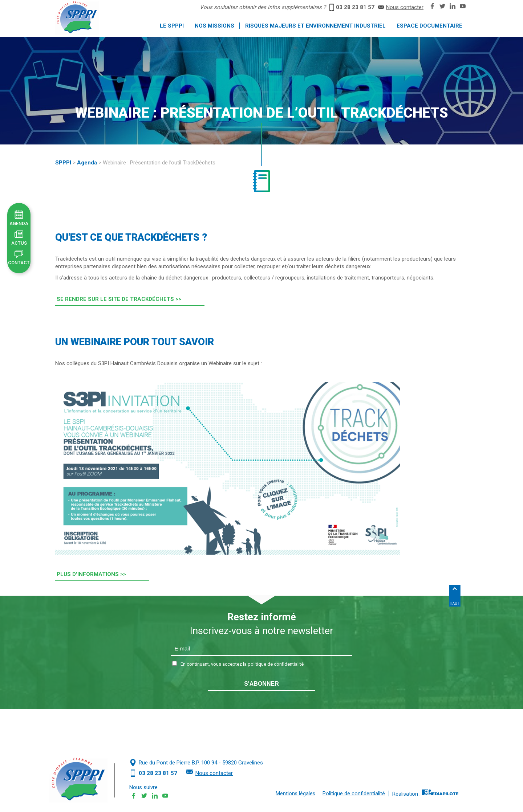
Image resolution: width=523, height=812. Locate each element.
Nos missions (214, 26)
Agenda (87, 163)
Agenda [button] (19, 223)
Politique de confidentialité (354, 794)
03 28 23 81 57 (355, 7)
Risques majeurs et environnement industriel (315, 26)
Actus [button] (19, 243)
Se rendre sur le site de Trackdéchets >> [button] (119, 299)
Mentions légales (295, 794)
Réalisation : (425, 793)
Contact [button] (19, 263)
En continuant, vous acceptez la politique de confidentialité (242, 664)
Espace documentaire (429, 26)
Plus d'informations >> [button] (91, 574)
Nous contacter (405, 7)
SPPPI (63, 163)
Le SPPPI (172, 26)
